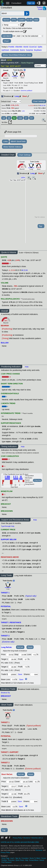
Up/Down (5, 50)
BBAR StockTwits (18, 141)
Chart (7, 41)
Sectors (6, 20)
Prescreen (11, 860)
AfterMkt (19, 47)
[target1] (12, 659)
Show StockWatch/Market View (17, 55)
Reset (30, 647)
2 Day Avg (37, 480)
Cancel (42, 860)
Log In (12, 858)
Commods (15, 50)
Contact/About (34, 860)
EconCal (33, 47)
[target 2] (12, 667)
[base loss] (13, 679)
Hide (27, 367)
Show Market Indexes (12, 147)
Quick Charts (20, 860)
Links (5, 141)
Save (20, 674)
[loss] (34, 655)
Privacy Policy (17, 838)
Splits (40, 47)
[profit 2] (25, 667)
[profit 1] (25, 659)
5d (14, 118)
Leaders (22, 20)
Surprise (30, 50)
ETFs (14, 20)
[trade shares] (34, 674)
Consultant (16, 3)
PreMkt (11, 47)
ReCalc (20, 647)
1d (4, 118)
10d (20, 118)
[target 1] (13, 786)
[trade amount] (12, 674)
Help (27, 860)
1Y (26, 118)
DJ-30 (29, 20)
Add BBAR (7, 36)
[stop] (23, 655)
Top (41, 226)
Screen (44, 858)
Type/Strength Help (8, 526)
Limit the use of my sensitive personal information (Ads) (20, 842)
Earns (22, 50)
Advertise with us (37, 838)
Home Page (5, 858)
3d (9, 118)
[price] (10, 655)
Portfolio (4, 860)
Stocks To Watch (35, 858)
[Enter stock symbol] (13, 13)
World (26, 47)
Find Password (6, 862)
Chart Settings (39, 101)
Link (23, 111)
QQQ (36, 20)
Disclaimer (27, 838)
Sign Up (31, 3)
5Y (32, 118)
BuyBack (38, 50)
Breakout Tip (5, 693)
